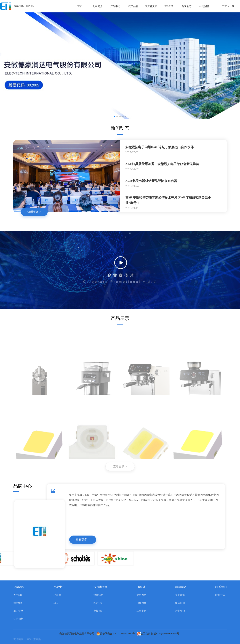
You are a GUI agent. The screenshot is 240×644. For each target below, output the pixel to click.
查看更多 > (34, 212)
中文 (225, 6)
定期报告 (98, 611)
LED (56, 603)
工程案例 (142, 611)
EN (231, 6)
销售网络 (142, 595)
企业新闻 (180, 595)
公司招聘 (204, 6)
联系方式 (220, 595)
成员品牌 (133, 6)
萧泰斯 (38, 639)
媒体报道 (180, 603)
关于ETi (18, 595)
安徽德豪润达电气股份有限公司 (78, 634)
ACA (30, 639)
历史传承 (18, 611)
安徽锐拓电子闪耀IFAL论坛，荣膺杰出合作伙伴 (159, 147)
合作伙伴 (142, 603)
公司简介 (98, 6)
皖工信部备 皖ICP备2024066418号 (159, 634)
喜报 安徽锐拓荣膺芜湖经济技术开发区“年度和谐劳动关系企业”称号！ (168, 200)
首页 (80, 6)
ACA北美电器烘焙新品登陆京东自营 (151, 181)
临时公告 (98, 603)
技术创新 (18, 619)
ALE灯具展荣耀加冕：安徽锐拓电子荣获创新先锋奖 (162, 164)
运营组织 (18, 603)
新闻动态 (186, 6)
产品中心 (115, 6)
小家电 (57, 595)
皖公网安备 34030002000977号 (116, 634)
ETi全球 (169, 6)
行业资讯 (180, 611)
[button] (114, 116)
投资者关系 (151, 6)
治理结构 (98, 595)
